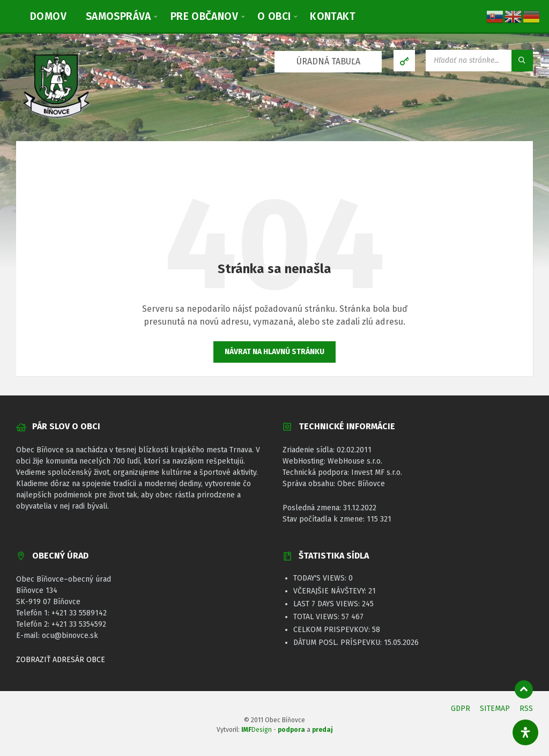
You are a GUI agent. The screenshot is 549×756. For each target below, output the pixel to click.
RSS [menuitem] (526, 709)
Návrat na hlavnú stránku (274, 352)
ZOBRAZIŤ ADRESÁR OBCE (61, 660)
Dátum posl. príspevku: (339, 643)
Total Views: (317, 617)
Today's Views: (321, 578)
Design (257, 730)
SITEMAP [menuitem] (495, 709)
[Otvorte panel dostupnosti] (525, 732)
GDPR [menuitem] (461, 709)
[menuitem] (48, 16)
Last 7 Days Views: (328, 604)
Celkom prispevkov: (333, 630)
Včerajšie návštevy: (331, 591)
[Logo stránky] (56, 119)
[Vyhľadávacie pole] (479, 61)
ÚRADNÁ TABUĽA (328, 61)
